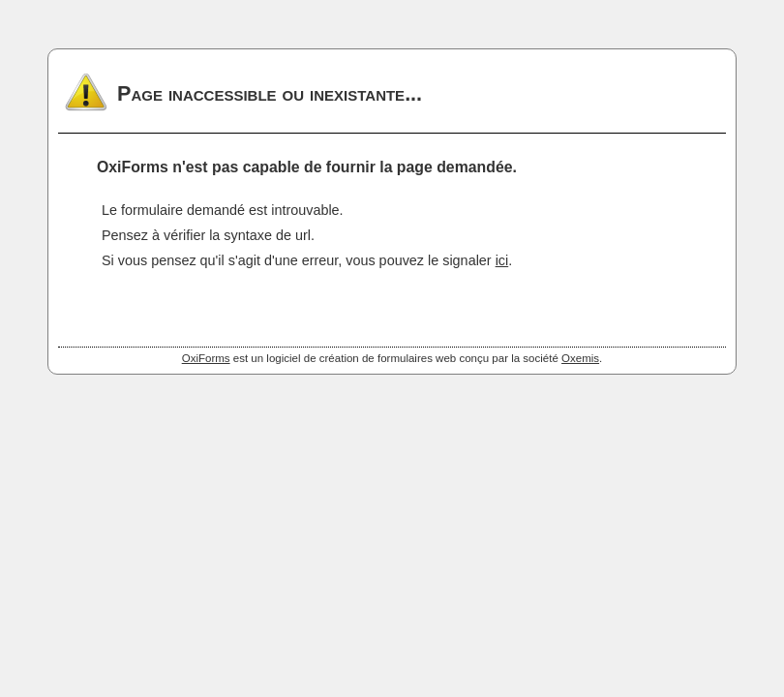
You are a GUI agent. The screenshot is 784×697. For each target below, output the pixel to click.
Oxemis (580, 358)
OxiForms (206, 358)
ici (502, 260)
